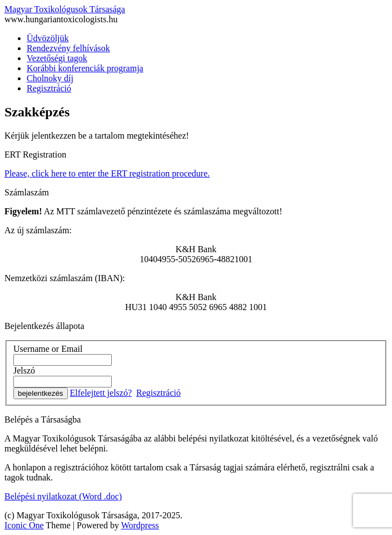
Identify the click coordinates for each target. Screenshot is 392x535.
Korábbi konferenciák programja (85, 68)
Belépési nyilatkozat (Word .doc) (63, 496)
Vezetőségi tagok (57, 58)
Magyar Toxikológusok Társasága (65, 9)
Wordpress (140, 525)
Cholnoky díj (50, 78)
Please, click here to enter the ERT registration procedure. (107, 173)
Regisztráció (49, 88)
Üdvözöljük (48, 38)
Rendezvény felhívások (68, 48)
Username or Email (48, 349)
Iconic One (24, 525)
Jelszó (24, 370)
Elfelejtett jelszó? (101, 393)
